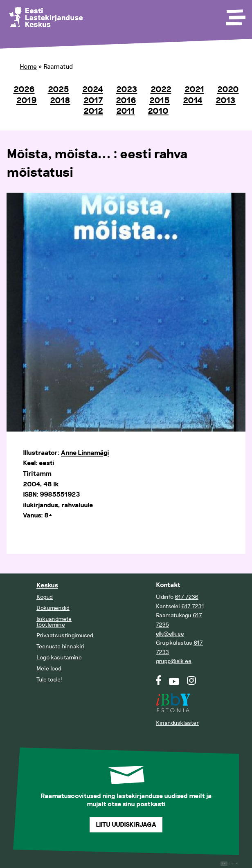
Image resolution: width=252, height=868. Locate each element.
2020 (228, 90)
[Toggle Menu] (235, 15)
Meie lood (49, 669)
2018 (60, 101)
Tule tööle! (49, 680)
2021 (194, 90)
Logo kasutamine (59, 658)
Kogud (45, 597)
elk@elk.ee (170, 634)
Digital (230, 864)
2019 (27, 101)
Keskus (47, 586)
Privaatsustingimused (65, 635)
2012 (93, 111)
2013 (226, 101)
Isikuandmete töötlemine (54, 622)
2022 (161, 90)
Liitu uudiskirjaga (126, 825)
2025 (59, 90)
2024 (93, 90)
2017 (93, 101)
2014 (193, 101)
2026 (24, 90)
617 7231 (193, 606)
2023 (127, 90)
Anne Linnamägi (85, 453)
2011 (125, 111)
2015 (160, 101)
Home (28, 67)
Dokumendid (53, 608)
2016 (126, 101)
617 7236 (187, 597)
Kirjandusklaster (177, 723)
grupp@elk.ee (174, 661)
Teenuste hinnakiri (60, 647)
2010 (158, 111)
